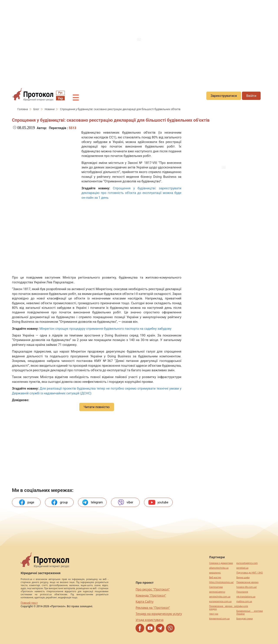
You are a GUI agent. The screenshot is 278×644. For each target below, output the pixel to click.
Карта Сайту (144, 601)
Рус (60, 93)
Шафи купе (242, 606)
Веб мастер (215, 578)
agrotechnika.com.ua (220, 597)
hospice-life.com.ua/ (247, 587)
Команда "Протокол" (151, 595)
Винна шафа (243, 578)
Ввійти (251, 96)
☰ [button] (76, 98)
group (59, 502)
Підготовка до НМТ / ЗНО (250, 573)
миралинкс (215, 573)
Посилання (242, 592)
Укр (60, 98)
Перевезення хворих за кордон (223, 608)
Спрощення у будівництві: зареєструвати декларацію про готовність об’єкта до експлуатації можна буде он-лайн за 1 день (131, 193)
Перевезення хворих (247, 582)
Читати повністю (97, 407)
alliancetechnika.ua (219, 568)
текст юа (214, 614)
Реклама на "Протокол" (153, 608)
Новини (50, 109)
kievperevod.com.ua (219, 619)
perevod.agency (217, 592)
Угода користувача (149, 620)
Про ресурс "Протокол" (153, 589)
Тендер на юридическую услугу (159, 614)
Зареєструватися (224, 96)
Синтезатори (216, 587)
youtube (158, 502)
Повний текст (29, 603)
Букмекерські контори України (250, 612)
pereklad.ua (242, 568)
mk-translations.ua (246, 597)
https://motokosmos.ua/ (221, 582)
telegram (92, 502)
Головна (23, 109)
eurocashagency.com (247, 563)
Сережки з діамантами (221, 563)
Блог (37, 109)
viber (125, 502)
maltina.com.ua (244, 601)
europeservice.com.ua (220, 601)
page (26, 502)
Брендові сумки (244, 619)
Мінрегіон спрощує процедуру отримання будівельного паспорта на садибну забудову (105, 329)
